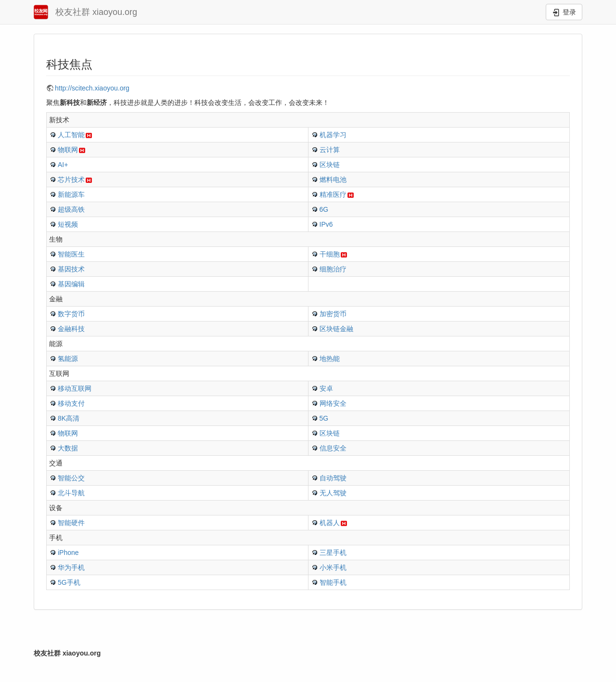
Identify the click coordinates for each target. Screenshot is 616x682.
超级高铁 (71, 209)
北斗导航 (71, 493)
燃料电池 (333, 180)
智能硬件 (71, 523)
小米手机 (333, 567)
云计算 (330, 150)
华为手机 (71, 567)
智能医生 (71, 254)
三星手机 (333, 553)
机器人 (330, 523)
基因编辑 (71, 284)
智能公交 (71, 478)
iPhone (68, 553)
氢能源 (68, 359)
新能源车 (71, 194)
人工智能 (71, 135)
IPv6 (326, 224)
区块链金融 (336, 329)
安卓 (326, 388)
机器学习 (333, 135)
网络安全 (333, 403)
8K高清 (69, 418)
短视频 (68, 224)
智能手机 (333, 582)
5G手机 (69, 582)
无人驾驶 (333, 493)
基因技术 (71, 269)
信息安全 (333, 448)
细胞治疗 (333, 269)
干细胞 (330, 254)
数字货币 (71, 314)
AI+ (63, 165)
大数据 (68, 448)
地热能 (330, 359)
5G (324, 418)
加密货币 (333, 314)
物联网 (68, 150)
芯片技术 (71, 180)
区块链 (330, 165)
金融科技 (71, 329)
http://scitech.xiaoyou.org (92, 88)
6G (324, 209)
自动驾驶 (333, 478)
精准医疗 (333, 194)
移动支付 (71, 403)
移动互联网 (75, 388)
